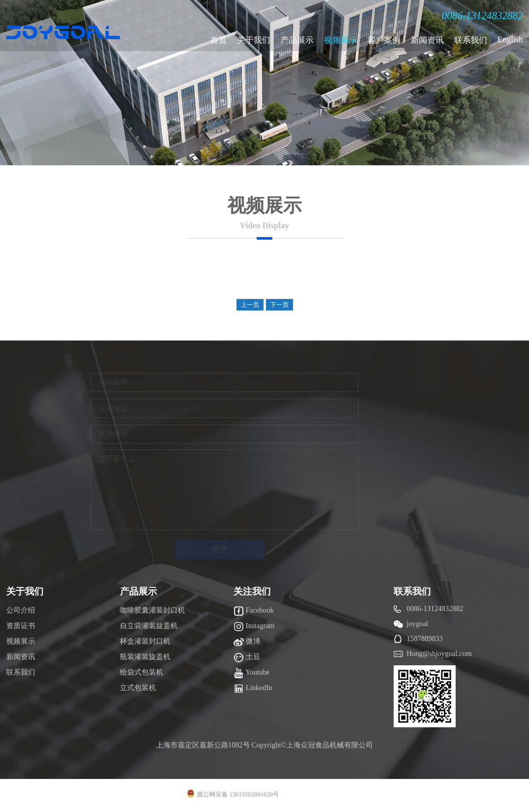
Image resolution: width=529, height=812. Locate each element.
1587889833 (425, 639)
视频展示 (340, 40)
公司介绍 (21, 610)
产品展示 (297, 40)
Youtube (252, 673)
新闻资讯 (427, 40)
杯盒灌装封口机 (145, 641)
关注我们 (252, 591)
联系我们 (471, 40)
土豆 (247, 658)
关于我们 (254, 40)
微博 (247, 642)
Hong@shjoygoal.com (439, 654)
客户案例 (384, 40)
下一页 (279, 305)
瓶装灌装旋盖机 (145, 657)
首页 (219, 40)
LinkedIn (253, 689)
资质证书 (21, 626)
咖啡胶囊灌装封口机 (152, 610)
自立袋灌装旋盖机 (149, 626)
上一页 (250, 305)
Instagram (254, 627)
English (510, 40)
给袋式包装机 (142, 672)
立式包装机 (138, 688)
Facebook (254, 611)
